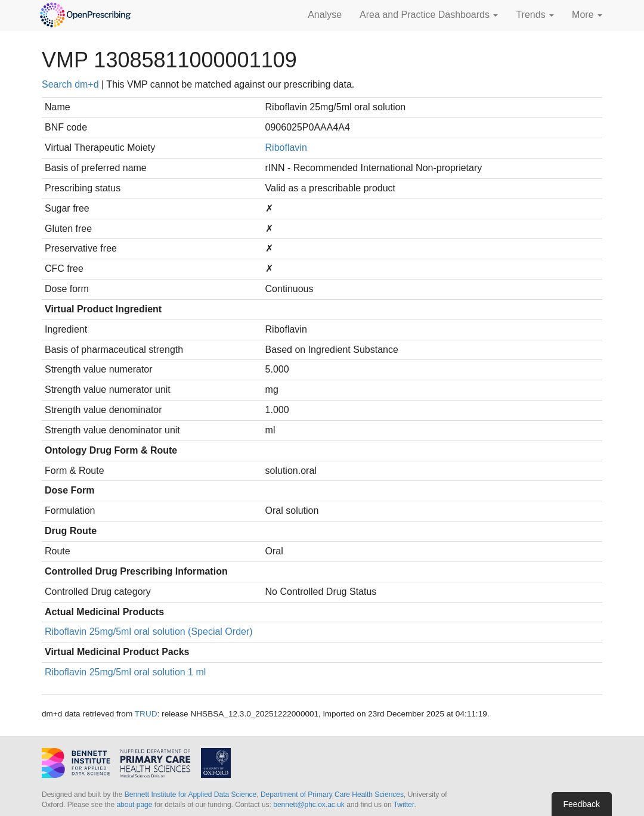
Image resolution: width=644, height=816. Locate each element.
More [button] (587, 15)
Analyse (325, 15)
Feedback (582, 804)
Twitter (404, 805)
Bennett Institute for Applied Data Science (191, 795)
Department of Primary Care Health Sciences (332, 795)
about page (134, 805)
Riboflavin (286, 148)
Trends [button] (535, 15)
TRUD (146, 714)
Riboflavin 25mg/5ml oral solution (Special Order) (149, 632)
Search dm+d (70, 84)
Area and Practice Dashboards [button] (429, 15)
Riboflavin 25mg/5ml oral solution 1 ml (125, 672)
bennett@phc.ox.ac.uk (309, 805)
